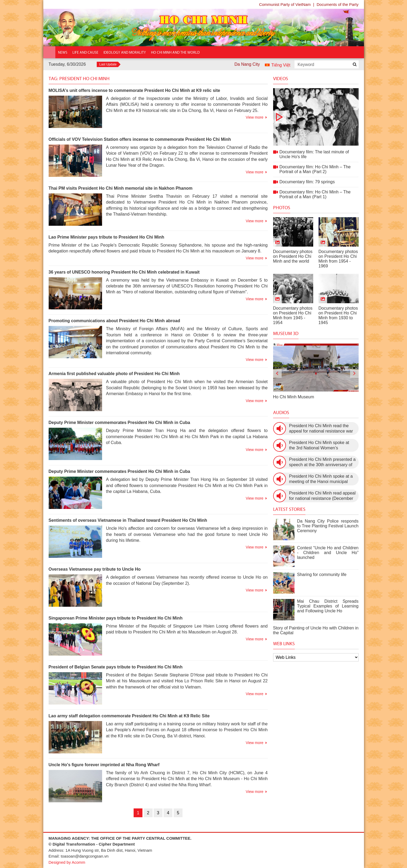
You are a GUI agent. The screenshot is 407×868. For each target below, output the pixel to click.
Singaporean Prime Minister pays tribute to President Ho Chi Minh (116, 618)
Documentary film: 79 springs (307, 182)
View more (255, 117)
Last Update (108, 64)
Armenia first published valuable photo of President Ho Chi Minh (114, 374)
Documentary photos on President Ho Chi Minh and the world (293, 256)
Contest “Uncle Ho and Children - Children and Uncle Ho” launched (328, 553)
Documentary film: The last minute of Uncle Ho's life (316, 117)
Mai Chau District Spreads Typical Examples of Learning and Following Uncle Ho (328, 606)
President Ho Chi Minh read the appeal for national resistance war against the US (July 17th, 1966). (321, 429)
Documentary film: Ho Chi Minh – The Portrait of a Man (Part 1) (315, 194)
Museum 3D (286, 333)
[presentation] (277, 373)
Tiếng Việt (281, 65)
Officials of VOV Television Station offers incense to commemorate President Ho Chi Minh (140, 139)
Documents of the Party (338, 4)
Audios (281, 412)
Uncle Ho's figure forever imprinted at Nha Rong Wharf (104, 765)
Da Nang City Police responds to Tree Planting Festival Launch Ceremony (328, 526)
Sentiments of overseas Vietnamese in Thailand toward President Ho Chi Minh (128, 520)
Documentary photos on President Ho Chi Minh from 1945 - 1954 (293, 315)
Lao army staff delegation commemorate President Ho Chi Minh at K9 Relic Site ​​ (130, 716)
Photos (282, 208)
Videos (281, 79)
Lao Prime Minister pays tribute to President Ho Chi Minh (106, 237)
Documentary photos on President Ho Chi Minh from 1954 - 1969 (338, 259)
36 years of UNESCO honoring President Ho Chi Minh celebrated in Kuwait (124, 272)
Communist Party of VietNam (285, 4)
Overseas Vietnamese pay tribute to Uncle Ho (95, 569)
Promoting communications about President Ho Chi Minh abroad (114, 321)
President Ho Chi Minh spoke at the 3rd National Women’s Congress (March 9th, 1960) (319, 445)
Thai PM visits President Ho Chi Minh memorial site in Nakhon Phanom (121, 188)
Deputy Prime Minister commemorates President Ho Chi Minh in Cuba (119, 423)
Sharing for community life (322, 575)
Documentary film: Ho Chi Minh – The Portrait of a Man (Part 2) (315, 169)
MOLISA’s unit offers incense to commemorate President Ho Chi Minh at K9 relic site (134, 90)
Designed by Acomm (67, 862)
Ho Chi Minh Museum (294, 397)
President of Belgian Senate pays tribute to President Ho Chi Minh (116, 667)
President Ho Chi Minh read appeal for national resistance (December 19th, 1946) (322, 496)
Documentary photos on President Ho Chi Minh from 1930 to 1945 (338, 315)
